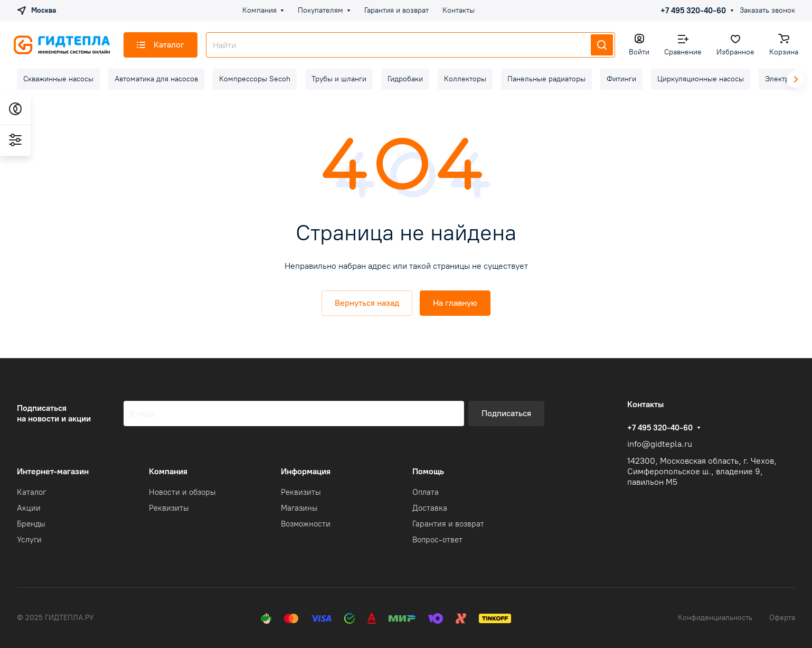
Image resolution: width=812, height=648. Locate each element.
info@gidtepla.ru (660, 444)
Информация (306, 471)
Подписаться (506, 413)
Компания (168, 471)
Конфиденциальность (715, 618)
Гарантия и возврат (448, 524)
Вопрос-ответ (437, 540)
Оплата (426, 492)
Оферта (782, 618)
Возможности (306, 524)
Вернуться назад (367, 303)
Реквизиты (169, 508)
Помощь (428, 471)
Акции (29, 508)
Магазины (299, 508)
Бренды (31, 524)
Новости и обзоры (182, 492)
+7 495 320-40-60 (693, 11)
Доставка (430, 508)
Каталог (31, 492)
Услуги (29, 540)
